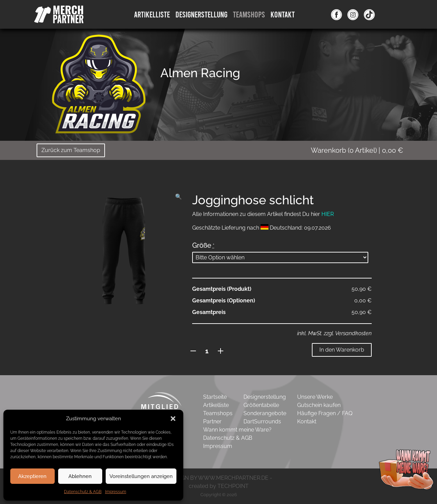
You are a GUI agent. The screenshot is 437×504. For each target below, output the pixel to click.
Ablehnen (80, 476)
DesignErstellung (201, 14)
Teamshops (249, 14)
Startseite (215, 397)
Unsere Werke (315, 397)
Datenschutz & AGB (83, 492)
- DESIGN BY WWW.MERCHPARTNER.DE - (219, 478)
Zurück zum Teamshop (71, 150)
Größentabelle (261, 405)
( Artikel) (357, 150)
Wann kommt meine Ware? (237, 430)
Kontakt (283, 14)
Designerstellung (265, 397)
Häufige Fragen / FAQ (325, 413)
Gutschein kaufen (319, 405)
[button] (173, 419)
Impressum (116, 492)
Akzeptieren (32, 476)
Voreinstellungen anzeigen (141, 476)
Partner (212, 421)
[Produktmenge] (207, 351)
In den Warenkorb (342, 350)
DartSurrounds (262, 421)
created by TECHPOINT (219, 486)
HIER (328, 214)
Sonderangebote (265, 413)
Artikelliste (152, 14)
